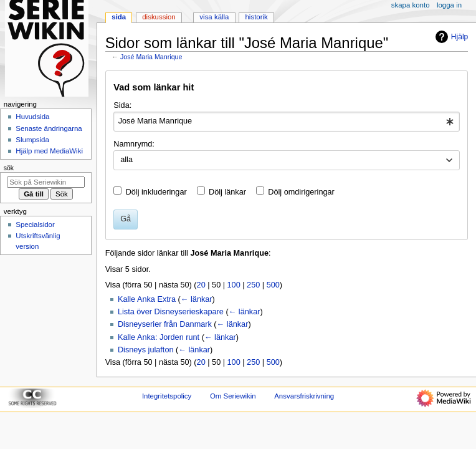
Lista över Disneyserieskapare (171, 312)
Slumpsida (32, 140)
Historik (257, 17)
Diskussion (159, 17)
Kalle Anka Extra (147, 299)
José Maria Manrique (151, 57)
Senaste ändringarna (49, 128)
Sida (119, 17)
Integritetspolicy (167, 396)
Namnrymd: (134, 144)
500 (273, 285)
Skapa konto (411, 5)
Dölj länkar (227, 192)
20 (201, 285)
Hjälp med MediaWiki (49, 151)
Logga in (449, 5)
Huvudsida (32, 117)
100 (234, 285)
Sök (9, 168)
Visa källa (214, 17)
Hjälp (450, 37)
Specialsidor (35, 224)
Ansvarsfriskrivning (304, 396)
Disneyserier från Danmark (165, 324)
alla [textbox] (126, 160)
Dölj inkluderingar (156, 192)
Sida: (122, 105)
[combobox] (286, 122)
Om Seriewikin (233, 396)
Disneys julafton (146, 350)
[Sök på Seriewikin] (46, 182)
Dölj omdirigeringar (301, 192)
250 (253, 285)
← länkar (197, 299)
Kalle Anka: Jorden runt (159, 337)
